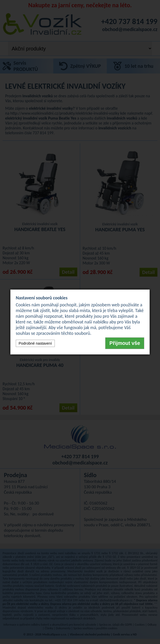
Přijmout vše (125, 343)
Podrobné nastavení (35, 343)
